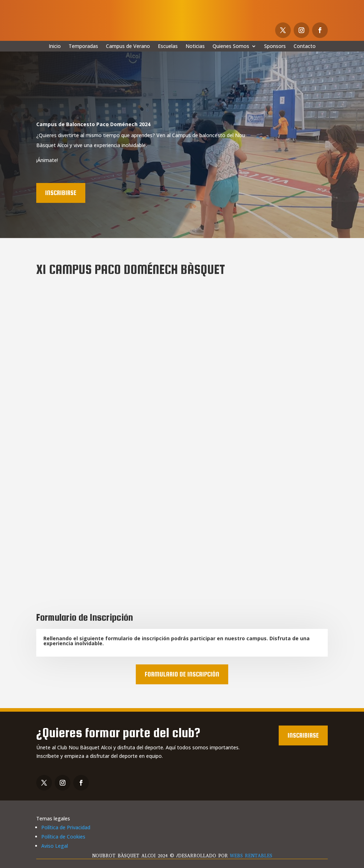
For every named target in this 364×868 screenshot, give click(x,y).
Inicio (55, 47)
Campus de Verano (128, 47)
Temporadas (83, 47)
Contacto (305, 47)
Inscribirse (61, 193)
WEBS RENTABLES (251, 856)
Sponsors (275, 47)
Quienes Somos (231, 47)
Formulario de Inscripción (182, 674)
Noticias (195, 47)
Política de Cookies (63, 837)
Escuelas (168, 47)
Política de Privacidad (66, 827)
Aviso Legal (55, 846)
